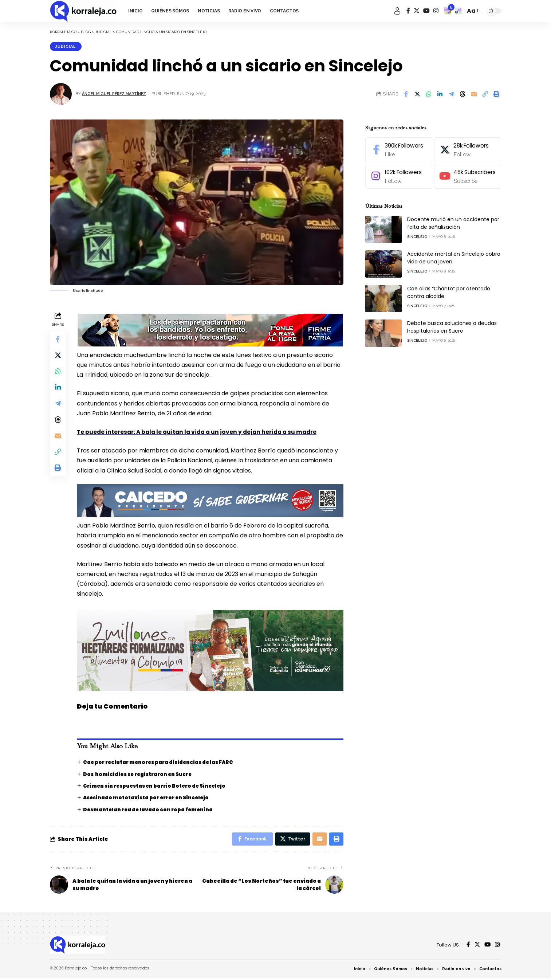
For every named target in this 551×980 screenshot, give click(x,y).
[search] (458, 11)
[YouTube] (426, 11)
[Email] (474, 95)
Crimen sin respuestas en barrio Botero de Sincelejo (158, 786)
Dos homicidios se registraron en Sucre (141, 774)
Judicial (67, 47)
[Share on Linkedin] (440, 95)
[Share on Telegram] (451, 95)
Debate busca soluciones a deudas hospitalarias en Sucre (452, 323)
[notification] (448, 11)
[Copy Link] (485, 95)
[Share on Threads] (463, 95)
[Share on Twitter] (417, 95)
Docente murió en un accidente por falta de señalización (453, 219)
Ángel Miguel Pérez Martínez (117, 95)
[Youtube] (467, 172)
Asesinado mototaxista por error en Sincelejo (149, 798)
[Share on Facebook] (406, 95)
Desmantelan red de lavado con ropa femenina (151, 810)
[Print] (496, 95)
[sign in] (397, 11)
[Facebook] (408, 11)
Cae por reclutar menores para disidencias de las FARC (162, 763)
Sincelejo (417, 232)
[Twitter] (417, 11)
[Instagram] (436, 11)
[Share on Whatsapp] (429, 95)
